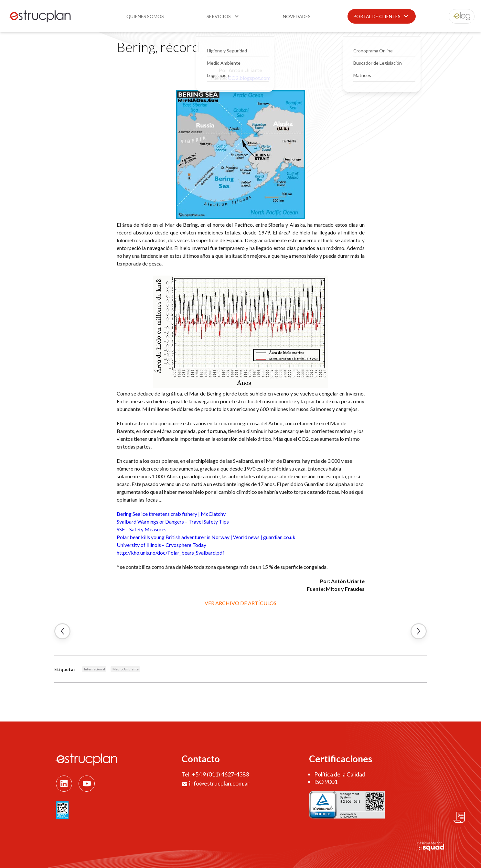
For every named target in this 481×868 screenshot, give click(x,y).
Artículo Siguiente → (419, 631)
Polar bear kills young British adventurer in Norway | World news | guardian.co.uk (206, 537)
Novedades (297, 16)
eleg (458, 16)
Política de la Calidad (340, 774)
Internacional (95, 669)
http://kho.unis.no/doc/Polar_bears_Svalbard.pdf (171, 553)
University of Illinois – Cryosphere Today (161, 545)
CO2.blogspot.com (249, 78)
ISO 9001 (326, 782)
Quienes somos (145, 16)
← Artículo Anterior (62, 631)
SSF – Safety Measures (142, 529)
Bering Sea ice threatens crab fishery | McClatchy (171, 514)
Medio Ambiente (126, 669)
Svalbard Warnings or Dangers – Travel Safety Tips (173, 521)
